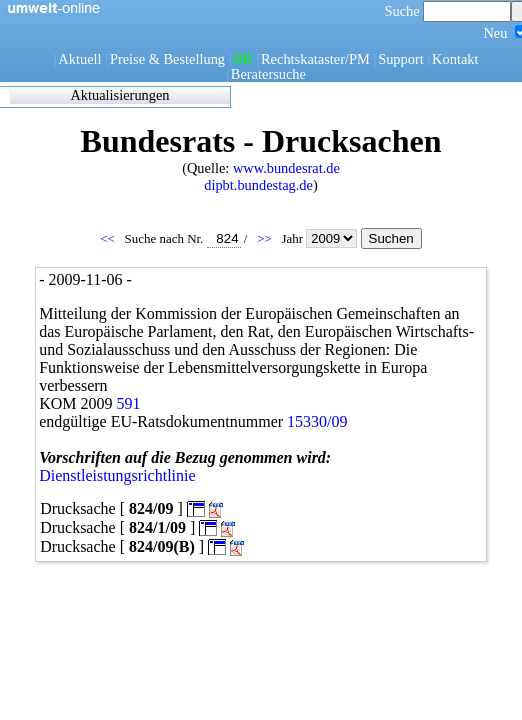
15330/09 (317, 421)
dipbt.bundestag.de (258, 185)
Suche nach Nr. (183, 238)
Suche (448, 11)
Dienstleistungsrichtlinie (117, 475)
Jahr (320, 238)
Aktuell (79, 59)
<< (109, 238)
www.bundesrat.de (286, 168)
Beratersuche (268, 74)
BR (242, 59)
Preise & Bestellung (167, 59)
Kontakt (455, 59)
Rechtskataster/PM (315, 59)
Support (401, 59)
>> (266, 238)
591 (129, 403)
